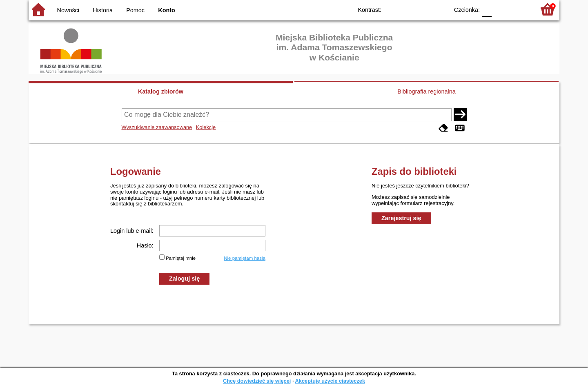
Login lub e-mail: (132, 231)
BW (407, 9)
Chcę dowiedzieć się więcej (257, 381)
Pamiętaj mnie (181, 258)
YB (424, 9)
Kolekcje (206, 127)
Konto (167, 10)
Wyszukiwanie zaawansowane (157, 127)
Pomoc (135, 10)
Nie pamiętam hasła (245, 258)
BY (440, 9)
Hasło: (145, 245)
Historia (103, 10)
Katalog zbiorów (161, 91)
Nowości (68, 10)
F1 (501, 9)
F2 (520, 9)
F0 (487, 9)
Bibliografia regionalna (426, 91)
